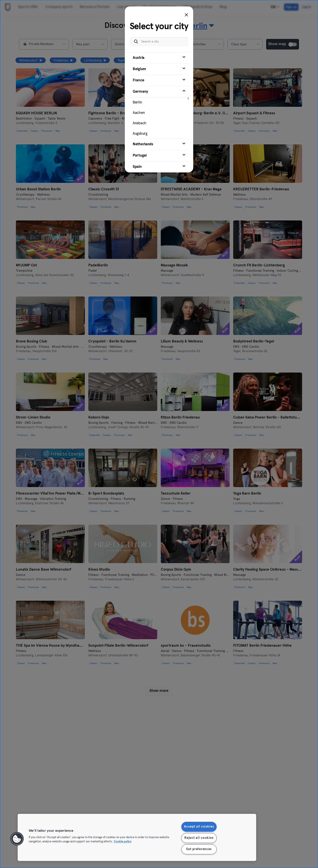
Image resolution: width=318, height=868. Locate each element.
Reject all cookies (199, 838)
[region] (137, 837)
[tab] (159, 58)
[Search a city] (159, 42)
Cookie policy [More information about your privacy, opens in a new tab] (123, 842)
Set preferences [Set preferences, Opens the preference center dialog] (199, 849)
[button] (17, 839)
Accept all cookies (199, 827)
